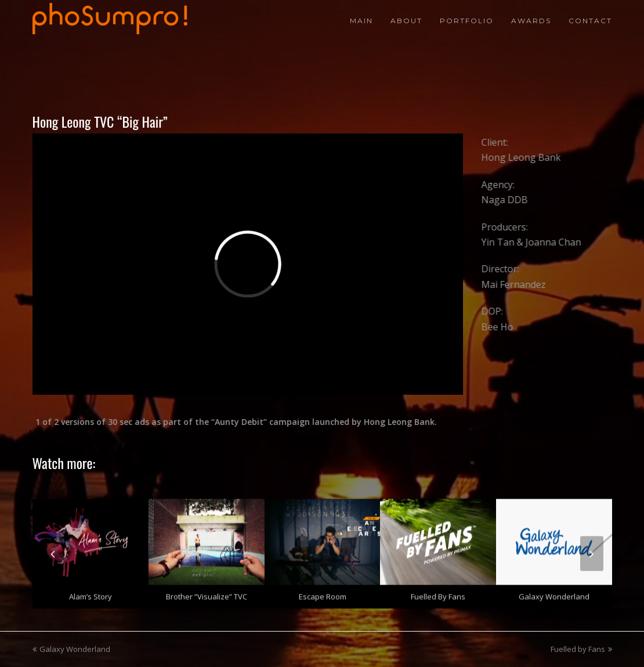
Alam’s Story (91, 594)
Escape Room (323, 594)
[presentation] (53, 551)
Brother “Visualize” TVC (207, 594)
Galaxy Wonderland (554, 594)
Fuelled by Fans (438, 594)
